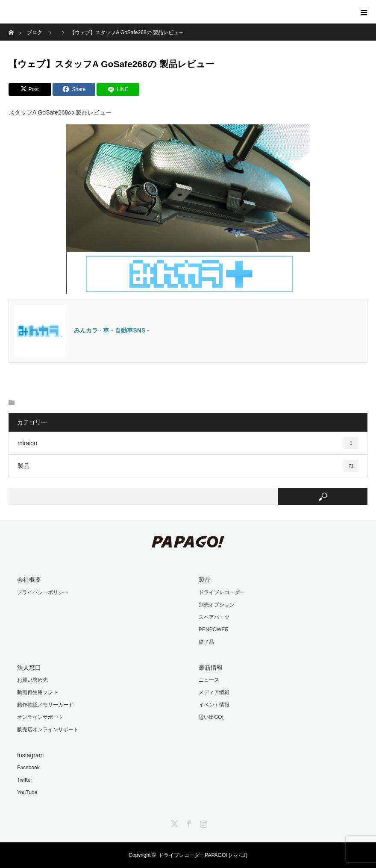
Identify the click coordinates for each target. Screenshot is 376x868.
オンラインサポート (40, 717)
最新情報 (211, 668)
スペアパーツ (214, 617)
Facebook (28, 768)
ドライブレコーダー (222, 592)
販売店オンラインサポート (48, 730)
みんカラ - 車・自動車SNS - (112, 330)
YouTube (27, 792)
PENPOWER (214, 630)
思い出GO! (211, 717)
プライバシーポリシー (43, 592)
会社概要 (29, 580)
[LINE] (118, 89)
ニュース (209, 680)
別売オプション (217, 605)
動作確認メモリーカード (45, 705)
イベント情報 (214, 705)
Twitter (25, 780)
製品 (188, 466)
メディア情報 (214, 692)
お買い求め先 (32, 680)
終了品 (206, 642)
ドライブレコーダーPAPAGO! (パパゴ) (203, 855)
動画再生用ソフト (38, 692)
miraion (188, 443)
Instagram (30, 755)
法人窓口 (29, 668)
